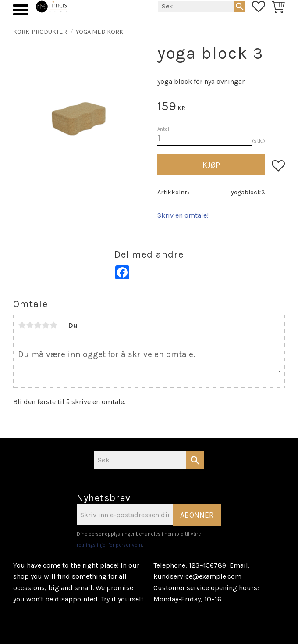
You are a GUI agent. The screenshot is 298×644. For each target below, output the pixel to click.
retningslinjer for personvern (109, 545)
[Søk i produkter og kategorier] (196, 7)
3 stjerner (38, 325)
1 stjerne (22, 325)
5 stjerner (53, 325)
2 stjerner (30, 325)
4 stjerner (46, 325)
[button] (21, 10)
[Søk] (240, 7)
